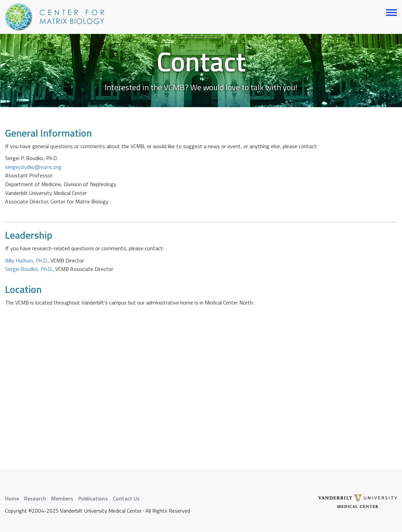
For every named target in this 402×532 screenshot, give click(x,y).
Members (62, 498)
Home (12, 498)
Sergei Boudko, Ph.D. (29, 269)
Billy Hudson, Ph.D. (26, 260)
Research (35, 498)
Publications (93, 498)
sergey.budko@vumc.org (33, 167)
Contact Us (126, 498)
